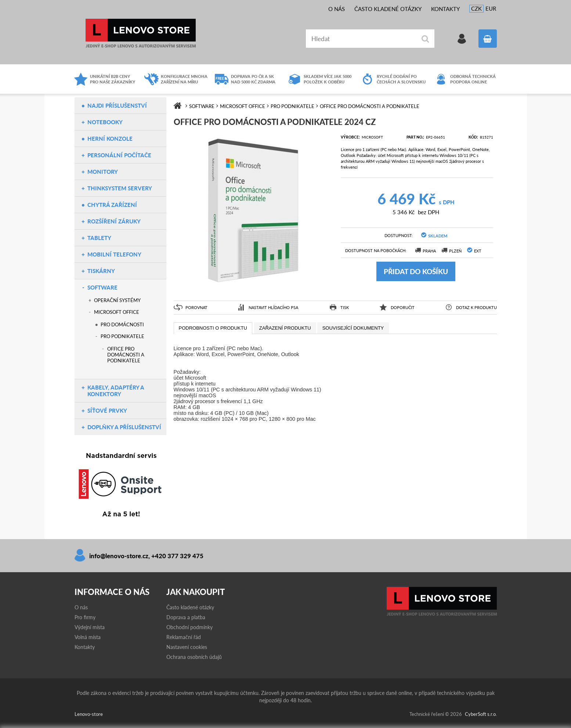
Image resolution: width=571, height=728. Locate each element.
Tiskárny (101, 271)
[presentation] (213, 328)
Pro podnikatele (122, 336)
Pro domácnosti (122, 324)
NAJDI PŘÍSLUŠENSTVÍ (117, 105)
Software (102, 287)
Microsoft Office (117, 312)
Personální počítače (119, 155)
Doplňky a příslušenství (124, 427)
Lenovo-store (141, 33)
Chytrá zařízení (112, 205)
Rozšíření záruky (114, 221)
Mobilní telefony (114, 254)
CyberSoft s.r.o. (481, 714)
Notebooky (105, 122)
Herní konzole (110, 139)
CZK (476, 8)
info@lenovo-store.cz (119, 556)
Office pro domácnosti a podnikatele (126, 355)
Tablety (99, 238)
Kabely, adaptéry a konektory (116, 391)
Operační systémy (117, 300)
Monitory (103, 172)
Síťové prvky (107, 410)
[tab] (213, 328)
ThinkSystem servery (120, 188)
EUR (491, 8)
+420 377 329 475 (177, 556)
